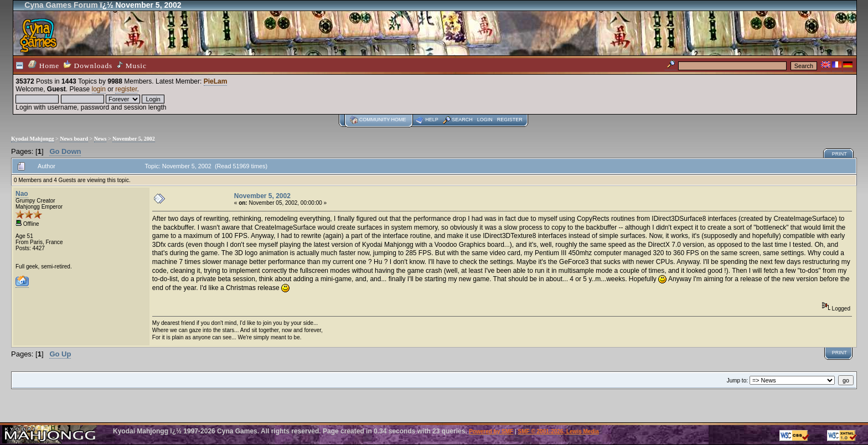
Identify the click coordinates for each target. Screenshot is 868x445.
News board (74, 139)
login (99, 89)
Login (485, 120)
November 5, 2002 (134, 139)
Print (839, 154)
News (100, 139)
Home (44, 65)
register (126, 89)
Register (510, 120)
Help (432, 120)
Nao (22, 194)
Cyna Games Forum (61, 5)
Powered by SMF (491, 431)
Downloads (88, 65)
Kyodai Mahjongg (33, 139)
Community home (383, 120)
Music (132, 65)
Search (462, 120)
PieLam (216, 81)
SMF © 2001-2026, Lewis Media (559, 431)
